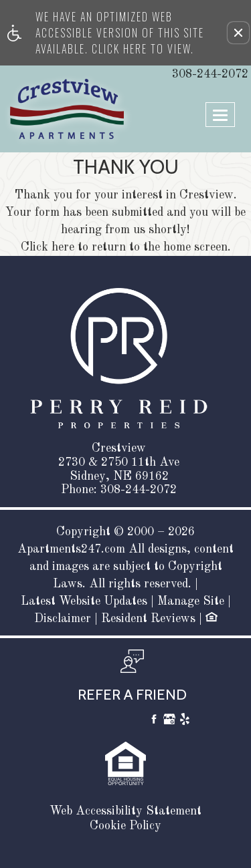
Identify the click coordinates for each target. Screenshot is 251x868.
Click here (48, 247)
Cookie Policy (125, 826)
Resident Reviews (148, 619)
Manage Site (191, 601)
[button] (238, 33)
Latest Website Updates (84, 601)
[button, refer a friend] (132, 680)
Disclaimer (63, 619)
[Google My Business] (169, 721)
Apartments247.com (71, 549)
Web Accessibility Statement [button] (125, 811)
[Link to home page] (35, 109)
